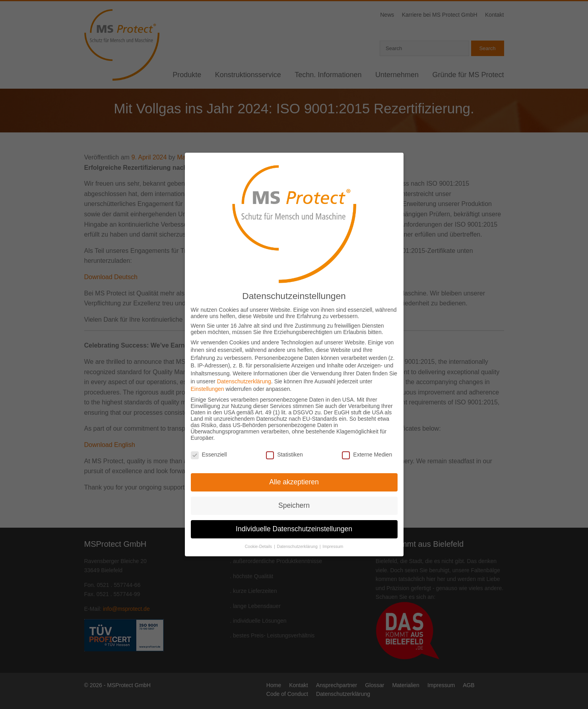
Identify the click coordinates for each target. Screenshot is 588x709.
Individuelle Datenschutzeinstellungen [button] (294, 513)
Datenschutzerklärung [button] (298, 530)
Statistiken (284, 439)
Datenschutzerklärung (244, 365)
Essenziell (209, 439)
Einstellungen (208, 373)
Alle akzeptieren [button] (294, 466)
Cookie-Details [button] (259, 530)
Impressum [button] (333, 530)
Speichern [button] (294, 490)
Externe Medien (367, 439)
